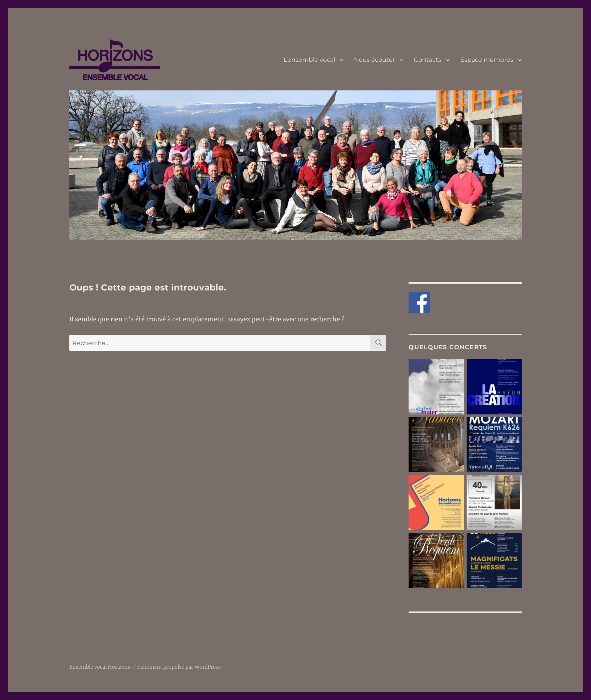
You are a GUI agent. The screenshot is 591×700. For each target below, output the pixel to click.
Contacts (428, 60)
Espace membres (487, 60)
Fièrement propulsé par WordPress (179, 667)
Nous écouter (374, 60)
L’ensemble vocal (309, 60)
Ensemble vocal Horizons (100, 667)
